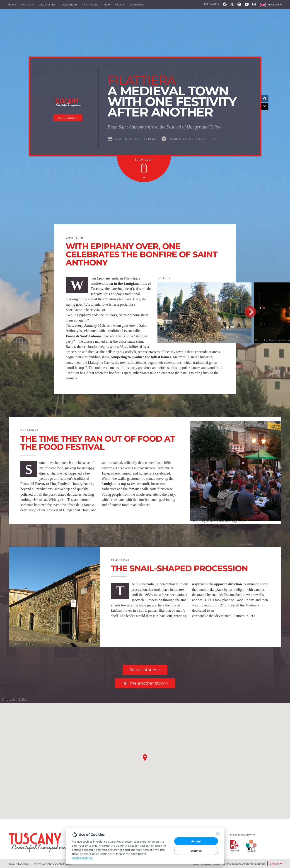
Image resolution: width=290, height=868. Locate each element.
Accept (196, 841)
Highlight (28, 5)
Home (12, 5)
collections (69, 5)
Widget (120, 5)
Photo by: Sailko (22, 644)
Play (107, 5)
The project (91, 5)
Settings (196, 851)
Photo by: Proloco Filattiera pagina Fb (184, 340)
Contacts (137, 5)
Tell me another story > (145, 683)
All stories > (68, 118)
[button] (271, 5)
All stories (47, 5)
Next (250, 312)
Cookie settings (82, 858)
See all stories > (145, 670)
